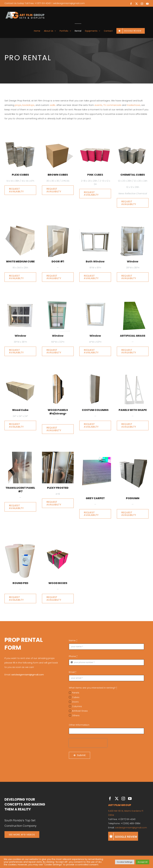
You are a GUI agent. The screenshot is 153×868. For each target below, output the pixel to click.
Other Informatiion (79, 725)
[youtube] (130, 799)
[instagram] (123, 799)
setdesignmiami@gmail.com (69, 3)
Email (73, 672)
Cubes (76, 697)
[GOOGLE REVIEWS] (123, 833)
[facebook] (110, 799)
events (98, 105)
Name (73, 640)
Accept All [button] (143, 862)
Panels (76, 693)
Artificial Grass (80, 711)
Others (76, 715)
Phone (73, 656)
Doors (75, 702)
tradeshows (134, 105)
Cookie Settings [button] (125, 862)
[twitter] (117, 799)
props (18, 105)
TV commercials (112, 105)
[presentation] (88, 743)
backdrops (28, 105)
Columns (77, 706)
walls (53, 105)
